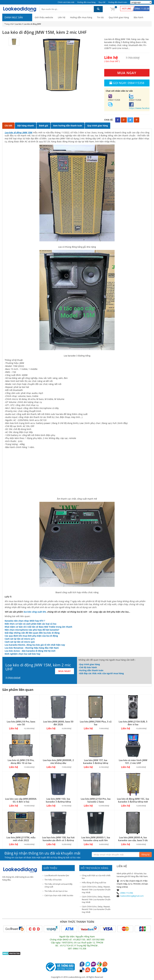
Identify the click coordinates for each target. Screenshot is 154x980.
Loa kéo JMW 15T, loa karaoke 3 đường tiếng (96, 762)
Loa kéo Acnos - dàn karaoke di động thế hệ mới (30, 651)
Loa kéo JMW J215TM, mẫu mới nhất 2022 (21, 839)
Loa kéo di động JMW (32, 24)
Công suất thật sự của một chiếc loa (96, 877)
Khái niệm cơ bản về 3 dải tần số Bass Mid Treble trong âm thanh (38, 627)
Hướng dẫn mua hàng (86, 2)
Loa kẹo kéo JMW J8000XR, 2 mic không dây (58, 762)
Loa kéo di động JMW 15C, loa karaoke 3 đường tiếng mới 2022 (133, 802)
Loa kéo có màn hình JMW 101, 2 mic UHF (133, 762)
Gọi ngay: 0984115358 (127, 83)
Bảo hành (139, 17)
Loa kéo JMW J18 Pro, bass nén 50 (21, 723)
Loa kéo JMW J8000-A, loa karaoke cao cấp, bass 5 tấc (133, 839)
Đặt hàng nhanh (26, 126)
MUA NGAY (127, 73)
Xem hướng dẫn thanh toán (68, 126)
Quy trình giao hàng (119, 17)
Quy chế (102, 2)
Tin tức (100, 17)
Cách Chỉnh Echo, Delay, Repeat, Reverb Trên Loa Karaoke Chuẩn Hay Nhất (96, 889)
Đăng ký (146, 854)
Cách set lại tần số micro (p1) (20, 639)
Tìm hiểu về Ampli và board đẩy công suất (59, 885)
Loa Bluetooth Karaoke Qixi (57, 875)
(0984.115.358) (127, 893)
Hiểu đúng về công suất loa (94, 882)
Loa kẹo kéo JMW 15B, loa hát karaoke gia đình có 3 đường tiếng (58, 840)
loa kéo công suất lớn (35, 612)
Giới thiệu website (44, 17)
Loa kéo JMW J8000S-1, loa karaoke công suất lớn (96, 839)
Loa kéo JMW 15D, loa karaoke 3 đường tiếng (58, 800)
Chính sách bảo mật (66, 2)
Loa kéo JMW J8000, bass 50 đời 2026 (58, 723)
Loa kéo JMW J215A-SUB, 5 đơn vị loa (133, 723)
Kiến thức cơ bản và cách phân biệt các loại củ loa (30, 624)
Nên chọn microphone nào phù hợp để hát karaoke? (32, 630)
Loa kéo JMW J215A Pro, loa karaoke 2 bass (96, 800)
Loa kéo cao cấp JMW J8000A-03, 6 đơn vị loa (21, 800)
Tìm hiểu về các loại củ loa (56, 891)
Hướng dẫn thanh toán (118, 2)
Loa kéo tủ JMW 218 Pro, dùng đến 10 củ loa (21, 762)
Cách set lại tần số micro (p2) (20, 642)
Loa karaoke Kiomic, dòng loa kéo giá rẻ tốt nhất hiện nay (35, 645)
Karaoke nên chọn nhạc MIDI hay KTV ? (25, 621)
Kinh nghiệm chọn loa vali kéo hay (22, 654)
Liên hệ (62, 17)
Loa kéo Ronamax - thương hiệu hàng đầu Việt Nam (32, 648)
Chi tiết (8, 126)
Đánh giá (43, 126)
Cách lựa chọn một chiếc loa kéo (59, 895)
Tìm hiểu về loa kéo (53, 880)
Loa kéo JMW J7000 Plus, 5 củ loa (96, 723)
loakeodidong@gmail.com (132, 896)
